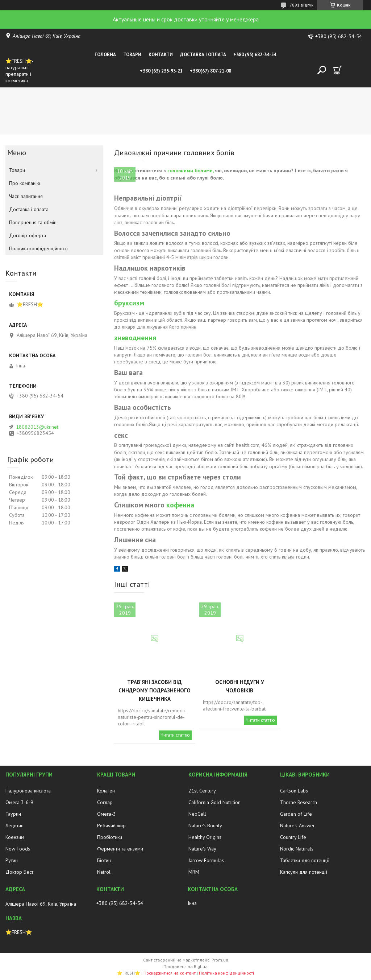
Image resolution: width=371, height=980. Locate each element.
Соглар (105, 802)
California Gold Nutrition (214, 802)
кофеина (180, 505)
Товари (132, 55)
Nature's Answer (297, 825)
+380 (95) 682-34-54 (255, 55)
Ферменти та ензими (120, 849)
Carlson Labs (294, 791)
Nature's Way (202, 849)
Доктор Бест (19, 872)
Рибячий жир (111, 825)
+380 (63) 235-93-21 (161, 71)
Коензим (15, 837)
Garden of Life (296, 814)
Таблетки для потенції (305, 860)
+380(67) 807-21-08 (210, 71)
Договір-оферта (28, 235)
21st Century (202, 791)
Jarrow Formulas (206, 860)
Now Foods (18, 849)
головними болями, (190, 170)
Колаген (106, 791)
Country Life (293, 837)
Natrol (104, 872)
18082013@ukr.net (37, 427)
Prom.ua (220, 960)
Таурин (13, 814)
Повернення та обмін (33, 222)
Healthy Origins (205, 837)
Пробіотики (110, 837)
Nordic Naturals (297, 849)
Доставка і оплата (203, 55)
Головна (105, 55)
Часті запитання (26, 196)
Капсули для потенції (304, 872)
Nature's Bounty (205, 825)
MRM (194, 872)
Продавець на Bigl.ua (185, 966)
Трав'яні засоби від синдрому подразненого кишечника (155, 690)
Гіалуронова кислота (28, 791)
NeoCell (197, 814)
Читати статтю (175, 735)
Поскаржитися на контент (170, 973)
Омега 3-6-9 (19, 802)
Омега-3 (107, 814)
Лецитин (14, 825)
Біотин (104, 860)
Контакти (161, 55)
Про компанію (25, 183)
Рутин (12, 860)
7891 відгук (301, 5)
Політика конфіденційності (38, 248)
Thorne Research (299, 802)
